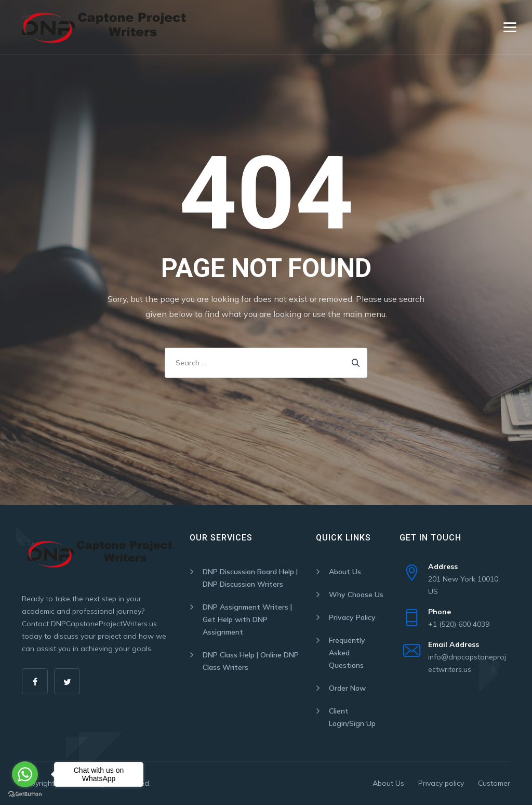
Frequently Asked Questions (347, 653)
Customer (494, 783)
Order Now (347, 688)
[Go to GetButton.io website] (25, 794)
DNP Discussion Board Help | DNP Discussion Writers (250, 578)
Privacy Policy (352, 617)
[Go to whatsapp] (25, 774)
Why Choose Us (356, 595)
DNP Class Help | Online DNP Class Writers (251, 661)
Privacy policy (441, 783)
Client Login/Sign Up (352, 717)
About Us (345, 572)
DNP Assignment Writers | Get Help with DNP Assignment (247, 619)
